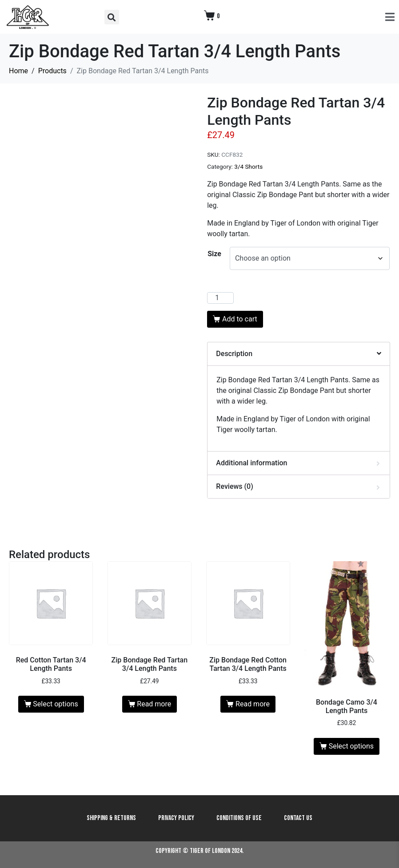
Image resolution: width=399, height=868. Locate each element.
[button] (112, 17)
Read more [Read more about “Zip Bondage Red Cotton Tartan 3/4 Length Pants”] (253, 704)
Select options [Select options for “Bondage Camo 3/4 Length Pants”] (351, 746)
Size (214, 254)
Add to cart (240, 319)
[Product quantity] (220, 298)
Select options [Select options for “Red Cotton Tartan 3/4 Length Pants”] (55, 704)
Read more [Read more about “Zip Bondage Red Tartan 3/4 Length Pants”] (154, 704)
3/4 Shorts (248, 166)
